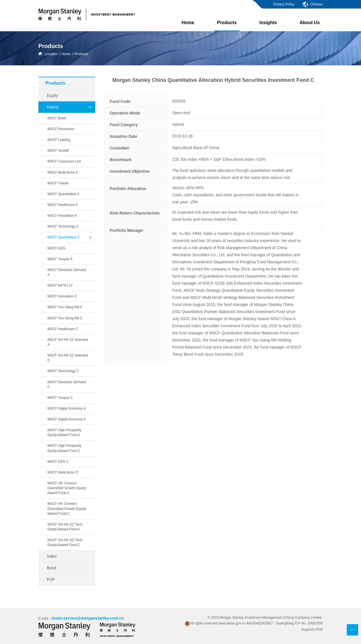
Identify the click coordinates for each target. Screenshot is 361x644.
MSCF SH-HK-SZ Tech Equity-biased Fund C (65, 542)
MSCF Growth (58, 151)
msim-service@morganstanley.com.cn (88, 618)
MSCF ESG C (58, 462)
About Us (310, 23)
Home (188, 23)
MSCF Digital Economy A (67, 409)
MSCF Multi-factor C (63, 472)
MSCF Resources (61, 129)
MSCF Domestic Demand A (67, 272)
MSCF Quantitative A (63, 194)
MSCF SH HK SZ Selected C (68, 358)
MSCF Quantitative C (70, 237)
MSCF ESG (56, 248)
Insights (268, 23)
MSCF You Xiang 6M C (65, 318)
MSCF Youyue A (60, 259)
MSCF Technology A (63, 226)
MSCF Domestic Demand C (67, 384)
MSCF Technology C (63, 371)
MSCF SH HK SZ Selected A (68, 342)
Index (52, 556)
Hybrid (70, 107)
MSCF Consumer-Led (64, 161)
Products (227, 26)
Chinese (312, 4)
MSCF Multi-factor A (63, 172)
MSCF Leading (59, 140)
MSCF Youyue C (60, 398)
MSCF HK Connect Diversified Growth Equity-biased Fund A (67, 488)
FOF (51, 580)
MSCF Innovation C (62, 296)
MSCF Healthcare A (63, 205)
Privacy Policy (284, 4)
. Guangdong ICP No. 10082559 (298, 623)
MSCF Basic (57, 118)
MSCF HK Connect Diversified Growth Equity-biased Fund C (67, 508)
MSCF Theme (58, 183)
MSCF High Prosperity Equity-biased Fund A (64, 433)
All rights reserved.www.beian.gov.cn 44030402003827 (229, 623)
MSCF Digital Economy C (67, 419)
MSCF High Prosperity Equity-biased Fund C (64, 448)
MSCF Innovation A (62, 216)
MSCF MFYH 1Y (60, 285)
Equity (52, 95)
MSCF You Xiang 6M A (65, 307)
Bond (52, 568)
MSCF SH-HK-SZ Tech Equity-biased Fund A (65, 527)
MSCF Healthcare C (63, 329)
